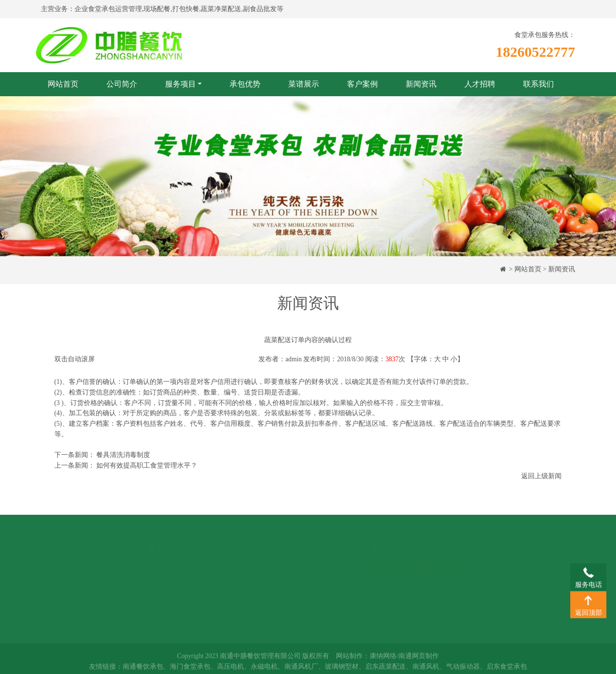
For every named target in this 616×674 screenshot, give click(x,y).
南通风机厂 (301, 670)
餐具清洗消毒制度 (123, 455)
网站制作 (349, 660)
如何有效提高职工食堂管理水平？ (147, 465)
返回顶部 (588, 600)
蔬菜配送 (161, 572)
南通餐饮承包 (143, 670)
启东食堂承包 (507, 670)
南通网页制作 (419, 660)
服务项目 (180, 84)
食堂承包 (161, 557)
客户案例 (362, 84)
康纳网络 (383, 660)
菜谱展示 (304, 84)
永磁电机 (264, 670)
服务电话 (588, 572)
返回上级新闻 (541, 476)
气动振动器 (463, 670)
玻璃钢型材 (342, 670)
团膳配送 (161, 586)
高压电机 (231, 670)
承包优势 (245, 84)
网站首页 (63, 84)
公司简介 (122, 84)
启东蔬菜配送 (385, 670)
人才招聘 (480, 84)
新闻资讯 (421, 84)
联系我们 (539, 84)
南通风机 (426, 670)
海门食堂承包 (190, 670)
